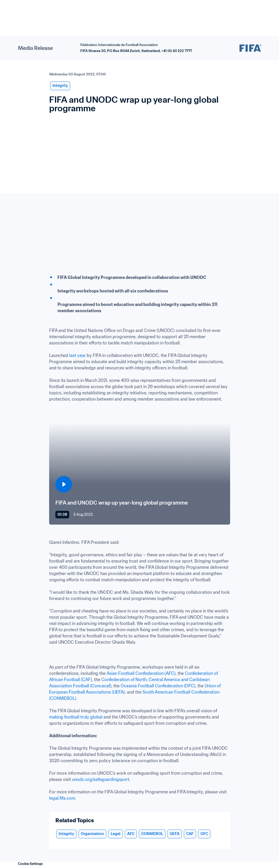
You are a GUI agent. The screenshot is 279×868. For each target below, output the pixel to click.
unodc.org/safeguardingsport (101, 779)
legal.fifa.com (62, 798)
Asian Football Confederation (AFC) (141, 673)
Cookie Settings (30, 864)
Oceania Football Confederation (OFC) (158, 686)
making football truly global (76, 717)
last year (77, 355)
